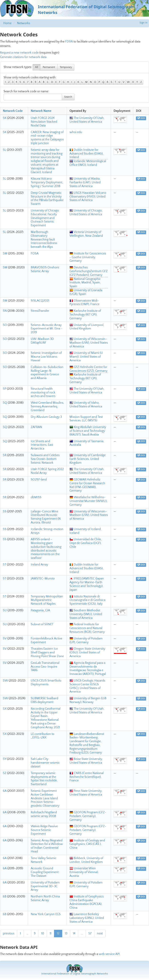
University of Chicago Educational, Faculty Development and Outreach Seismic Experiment (45, 218)
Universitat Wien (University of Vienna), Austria (84, 872)
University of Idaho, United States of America (86, 405)
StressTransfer (40, 311)
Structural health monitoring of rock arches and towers (43, 393)
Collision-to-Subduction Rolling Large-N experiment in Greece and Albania (47, 373)
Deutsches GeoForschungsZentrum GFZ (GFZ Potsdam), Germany (89, 271)
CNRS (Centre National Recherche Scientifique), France (87, 777)
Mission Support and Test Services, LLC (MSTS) (86, 419)
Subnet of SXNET (42, 624)
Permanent (49, 67)
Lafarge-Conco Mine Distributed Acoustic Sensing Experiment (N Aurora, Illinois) (46, 517)
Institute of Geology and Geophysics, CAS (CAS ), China (87, 844)
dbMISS (36, 497)
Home (7, 23)
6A (5, 791)
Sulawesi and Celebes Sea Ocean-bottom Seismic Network (45, 459)
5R (5, 455)
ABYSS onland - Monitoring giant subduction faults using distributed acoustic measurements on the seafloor (46, 549)
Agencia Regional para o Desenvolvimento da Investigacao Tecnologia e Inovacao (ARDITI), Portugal (88, 668)
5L (5, 150)
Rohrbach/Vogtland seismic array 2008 (44, 814)
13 (66, 934)
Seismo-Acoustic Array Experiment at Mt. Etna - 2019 (47, 329)
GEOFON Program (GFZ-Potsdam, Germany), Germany (88, 816)
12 (58, 934)
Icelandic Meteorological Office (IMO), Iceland (88, 163)
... (27, 934)
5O (5, 325)
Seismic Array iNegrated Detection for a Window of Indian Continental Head (47, 846)
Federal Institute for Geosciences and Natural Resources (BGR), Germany (87, 628)
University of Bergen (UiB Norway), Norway (88, 700)
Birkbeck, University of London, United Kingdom (86, 860)
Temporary (66, 67)
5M (5, 254)
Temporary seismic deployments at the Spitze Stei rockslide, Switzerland (44, 779)
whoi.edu (76, 132)
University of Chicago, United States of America (86, 212)
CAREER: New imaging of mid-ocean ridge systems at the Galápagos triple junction (47, 138)
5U (5, 610)
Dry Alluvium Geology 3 (46, 417)
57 (90, 934)
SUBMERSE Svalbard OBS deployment (45, 700)
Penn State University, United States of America (86, 793)
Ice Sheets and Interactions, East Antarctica (42, 445)
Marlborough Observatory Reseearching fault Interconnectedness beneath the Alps (44, 239)
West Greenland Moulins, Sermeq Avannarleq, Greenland (47, 407)
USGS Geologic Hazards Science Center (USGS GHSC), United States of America (87, 686)
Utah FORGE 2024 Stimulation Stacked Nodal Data (44, 122)
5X (5, 709)
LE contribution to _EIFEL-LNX (43, 736)
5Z (5, 773)
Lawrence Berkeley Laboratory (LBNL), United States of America (87, 918)
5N (5, 311)
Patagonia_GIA (40, 610)
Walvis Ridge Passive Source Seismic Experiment (44, 830)
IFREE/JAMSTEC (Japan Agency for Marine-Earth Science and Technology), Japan (87, 584)
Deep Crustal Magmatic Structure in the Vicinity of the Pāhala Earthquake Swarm (47, 198)
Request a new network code (19, 53)
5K (5, 118)
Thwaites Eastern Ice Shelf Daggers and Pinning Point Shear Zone (47, 653)
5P (5, 389)
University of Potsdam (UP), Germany (86, 640)
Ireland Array (39, 565)
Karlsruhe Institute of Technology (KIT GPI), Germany (85, 315)
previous (9, 934)
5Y (5, 759)
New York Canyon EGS (46, 914)
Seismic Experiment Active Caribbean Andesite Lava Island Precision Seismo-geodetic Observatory (45, 798)
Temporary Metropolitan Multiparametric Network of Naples (47, 600)
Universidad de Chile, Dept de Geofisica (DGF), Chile (86, 543)
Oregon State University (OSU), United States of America (87, 653)
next (100, 934)
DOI (141, 118)
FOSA (35, 254)
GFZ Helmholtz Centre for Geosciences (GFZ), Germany (88, 369)
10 (43, 934)
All (37, 67)
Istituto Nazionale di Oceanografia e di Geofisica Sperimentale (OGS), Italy (87, 600)
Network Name (41, 111)
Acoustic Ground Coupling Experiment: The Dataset (45, 872)
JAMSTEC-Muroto (43, 579)
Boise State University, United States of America (86, 761)
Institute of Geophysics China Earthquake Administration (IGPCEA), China (87, 902)
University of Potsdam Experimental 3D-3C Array (45, 886)
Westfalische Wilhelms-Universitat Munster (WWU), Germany (88, 501)
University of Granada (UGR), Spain (86, 292)
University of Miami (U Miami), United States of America (86, 357)
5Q (5, 403)
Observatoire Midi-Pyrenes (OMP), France (84, 303)
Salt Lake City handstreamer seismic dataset (45, 763)
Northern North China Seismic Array (45, 898)
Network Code (13, 111)
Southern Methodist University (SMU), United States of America (86, 614)
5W (5, 681)
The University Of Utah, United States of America (87, 120)
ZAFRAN (36, 427)
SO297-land (39, 480)
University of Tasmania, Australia (87, 443)
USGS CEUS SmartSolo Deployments (46, 683)
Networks (24, 23)
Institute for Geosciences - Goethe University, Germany (88, 257)
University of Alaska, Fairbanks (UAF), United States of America (85, 182)
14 (74, 934)
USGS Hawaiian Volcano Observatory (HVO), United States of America (88, 197)
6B (5, 897)
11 (50, 934)
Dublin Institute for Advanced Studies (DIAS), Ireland (86, 154)
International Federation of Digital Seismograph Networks (75, 974)
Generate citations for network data (23, 57)
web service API (109, 954)
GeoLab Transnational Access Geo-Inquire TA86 (45, 667)
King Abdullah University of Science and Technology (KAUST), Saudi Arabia (88, 431)
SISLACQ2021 (40, 301)
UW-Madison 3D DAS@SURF (42, 341)
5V (5, 639)
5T (5, 565)
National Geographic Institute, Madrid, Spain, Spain (85, 283)
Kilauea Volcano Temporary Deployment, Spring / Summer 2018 (47, 182)
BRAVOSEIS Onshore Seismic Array (45, 269)
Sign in (143, 23)
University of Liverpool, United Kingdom (87, 327)
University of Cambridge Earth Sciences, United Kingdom (88, 459)
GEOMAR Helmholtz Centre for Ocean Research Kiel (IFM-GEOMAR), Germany (87, 485)
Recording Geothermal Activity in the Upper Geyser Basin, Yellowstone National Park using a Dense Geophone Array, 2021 (46, 718)
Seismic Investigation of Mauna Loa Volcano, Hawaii (46, 357)
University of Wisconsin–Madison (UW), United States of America (89, 343)
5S (5, 511)
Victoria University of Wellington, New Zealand (86, 234)
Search (68, 97)
